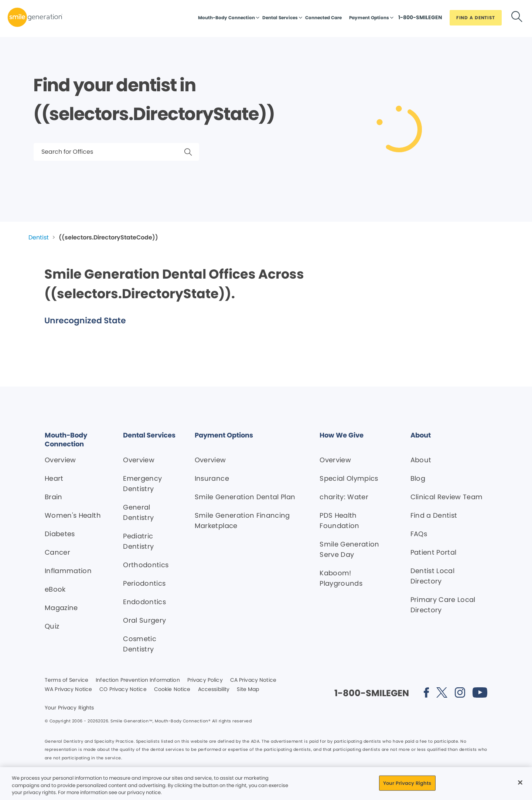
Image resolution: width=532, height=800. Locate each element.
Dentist (39, 237)
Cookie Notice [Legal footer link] (172, 690)
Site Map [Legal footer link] (248, 690)
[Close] (520, 782)
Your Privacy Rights (69, 708)
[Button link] (420, 19)
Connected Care (323, 18)
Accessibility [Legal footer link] (214, 690)
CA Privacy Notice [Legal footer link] (253, 680)
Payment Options (369, 18)
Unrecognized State (85, 321)
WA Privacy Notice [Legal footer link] (68, 690)
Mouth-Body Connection (226, 18)
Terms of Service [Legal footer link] (66, 680)
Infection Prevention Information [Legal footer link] (138, 680)
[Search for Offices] (116, 152)
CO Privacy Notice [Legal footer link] (123, 690)
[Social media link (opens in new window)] (426, 694)
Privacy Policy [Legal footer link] (205, 680)
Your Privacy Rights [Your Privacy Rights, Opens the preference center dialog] (407, 783)
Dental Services (280, 18)
